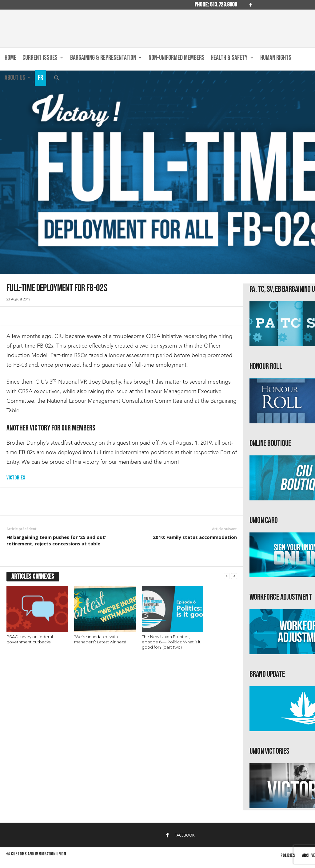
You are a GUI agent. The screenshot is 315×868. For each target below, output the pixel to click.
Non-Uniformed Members (177, 58)
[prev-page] (227, 576)
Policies (288, 856)
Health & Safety (232, 58)
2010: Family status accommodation (195, 537)
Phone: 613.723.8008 (216, 5)
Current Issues (43, 58)
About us (18, 78)
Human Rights (276, 58)
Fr (40, 78)
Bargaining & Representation (106, 58)
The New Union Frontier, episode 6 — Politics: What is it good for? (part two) (171, 642)
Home (10, 58)
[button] (57, 79)
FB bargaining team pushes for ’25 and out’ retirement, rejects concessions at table (56, 540)
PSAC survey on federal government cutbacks (30, 639)
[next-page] (234, 576)
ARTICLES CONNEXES (33, 577)
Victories (16, 478)
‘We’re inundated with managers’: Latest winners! (100, 639)
